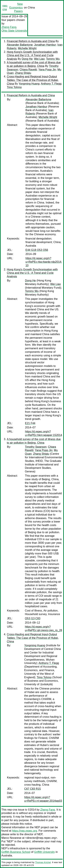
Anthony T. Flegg (51, 84)
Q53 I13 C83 (33, 618)
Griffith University (45, 852)
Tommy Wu (53, 59)
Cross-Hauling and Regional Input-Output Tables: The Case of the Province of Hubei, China (33, 80)
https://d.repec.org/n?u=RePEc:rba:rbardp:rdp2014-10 (44, 262)
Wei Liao (39, 59)
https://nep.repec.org (24, 831)
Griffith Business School (16, 852)
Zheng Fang (9, 27)
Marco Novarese (11, 838)
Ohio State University (14, 31)
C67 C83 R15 (33, 789)
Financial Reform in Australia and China (31, 41)
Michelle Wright (27, 48)
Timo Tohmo (14, 87)
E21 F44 (30, 423)
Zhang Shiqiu (23, 73)
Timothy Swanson (36, 447)
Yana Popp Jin (47, 70)
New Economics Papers (16, 8)
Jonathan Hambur (45, 45)
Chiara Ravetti (28, 70)
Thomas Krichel (43, 862)
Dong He (27, 59)
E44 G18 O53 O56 (37, 250)
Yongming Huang (29, 84)
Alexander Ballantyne (20, 45)
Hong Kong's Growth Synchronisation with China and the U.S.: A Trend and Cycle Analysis (32, 55)
